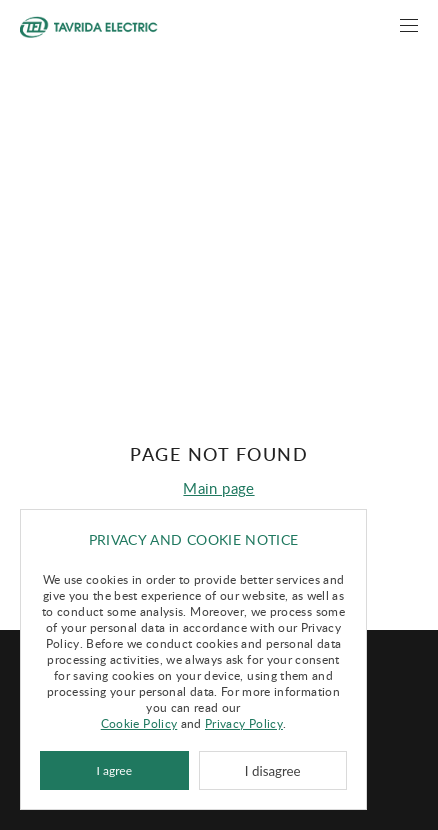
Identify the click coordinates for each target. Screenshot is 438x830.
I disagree (273, 771)
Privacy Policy (244, 723)
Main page (218, 488)
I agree (114, 770)
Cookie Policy (139, 723)
